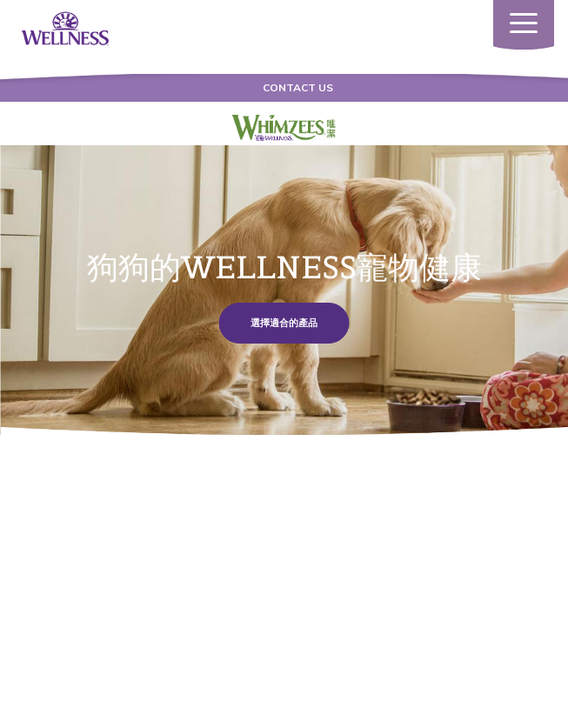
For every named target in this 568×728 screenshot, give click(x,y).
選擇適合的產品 (284, 323)
